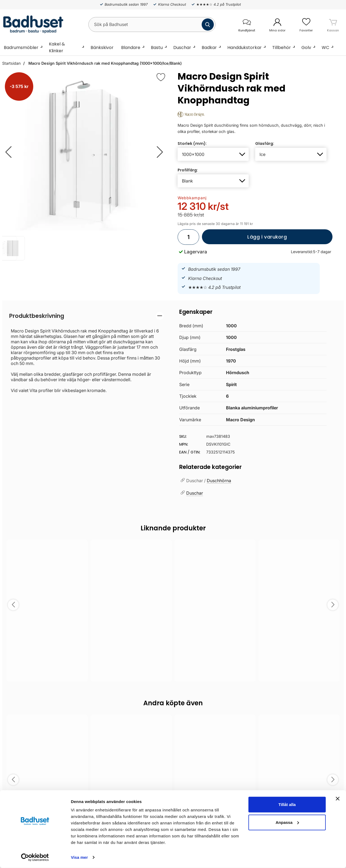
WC (325, 48)
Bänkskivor (102, 48)
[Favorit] (161, 77)
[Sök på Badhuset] (152, 25)
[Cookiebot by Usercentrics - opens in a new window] (35, 857)
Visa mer (79, 857)
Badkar (209, 48)
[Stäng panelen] (338, 799)
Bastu (157, 48)
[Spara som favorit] (81, 548)
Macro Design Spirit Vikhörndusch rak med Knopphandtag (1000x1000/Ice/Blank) (104, 63)
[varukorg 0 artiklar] (333, 24)
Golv (306, 48)
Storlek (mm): (192, 143)
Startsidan (11, 63)
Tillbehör (282, 48)
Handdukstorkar (244, 48)
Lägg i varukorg (244, 239)
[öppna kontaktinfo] (247, 25)
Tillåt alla (287, 805)
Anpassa (287, 822)
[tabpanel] (86, 353)
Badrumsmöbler (21, 48)
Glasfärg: (265, 143)
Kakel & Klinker (57, 47)
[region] (86, 316)
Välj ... (47, 670)
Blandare (131, 48)
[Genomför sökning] (208, 25)
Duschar (182, 48)
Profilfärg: (188, 170)
